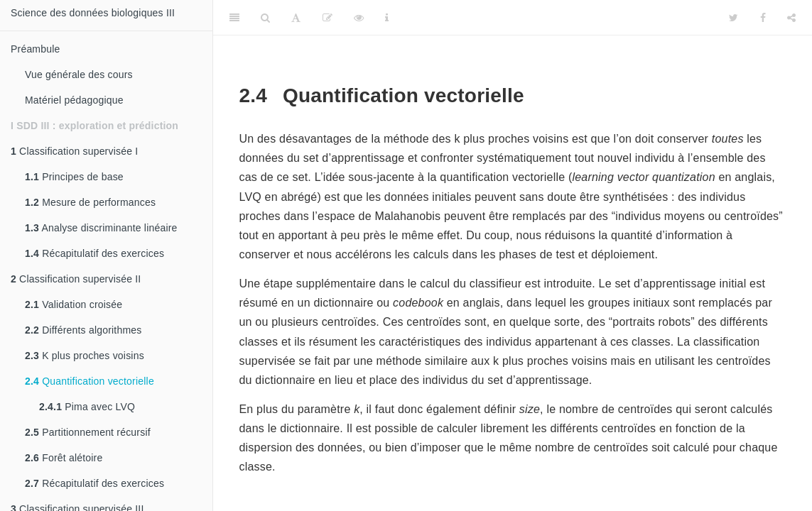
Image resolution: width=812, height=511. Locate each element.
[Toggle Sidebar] (234, 18)
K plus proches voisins (85, 356)
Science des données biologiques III (93, 13)
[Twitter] (733, 18)
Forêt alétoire (64, 458)
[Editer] (327, 18)
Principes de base (74, 177)
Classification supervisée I (74, 151)
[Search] (265, 18)
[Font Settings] (296, 18)
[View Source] (359, 18)
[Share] (791, 18)
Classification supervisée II (76, 279)
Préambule (36, 49)
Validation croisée (74, 304)
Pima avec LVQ (87, 407)
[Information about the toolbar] (387, 18)
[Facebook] (763, 18)
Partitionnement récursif (88, 432)
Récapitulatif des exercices (94, 253)
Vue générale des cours (79, 75)
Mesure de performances (90, 202)
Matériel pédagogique (74, 100)
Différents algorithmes (83, 330)
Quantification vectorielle (90, 381)
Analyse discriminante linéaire (101, 228)
